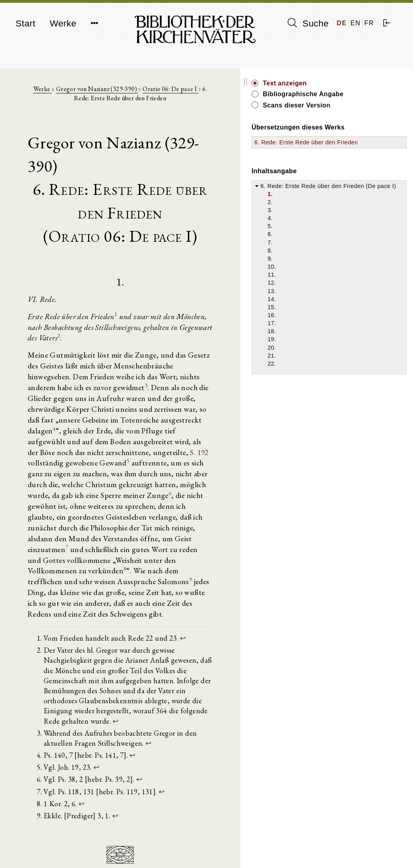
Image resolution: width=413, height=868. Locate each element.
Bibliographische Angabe (360, 98)
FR (369, 23)
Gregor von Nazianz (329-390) (101, 93)
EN (356, 23)
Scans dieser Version (366, 114)
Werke (63, 23)
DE (342, 23)
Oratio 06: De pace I (175, 93)
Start (25, 23)
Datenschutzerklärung (345, 850)
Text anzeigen (355, 83)
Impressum (331, 842)
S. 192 (147, 405)
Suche (308, 23)
